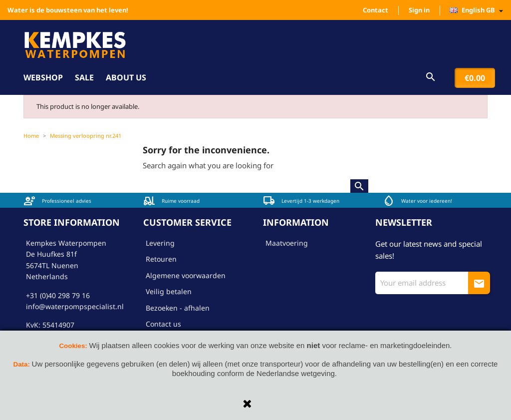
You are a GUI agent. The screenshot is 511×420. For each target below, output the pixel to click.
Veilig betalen (169, 291)
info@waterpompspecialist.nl (75, 306)
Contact (376, 10)
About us (126, 77)
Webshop (43, 77)
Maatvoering (287, 243)
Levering (160, 243)
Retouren (161, 259)
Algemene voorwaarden (186, 275)
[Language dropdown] (479, 10)
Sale (84, 77)
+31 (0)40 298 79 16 (58, 295)
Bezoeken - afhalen (178, 308)
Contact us (163, 324)
